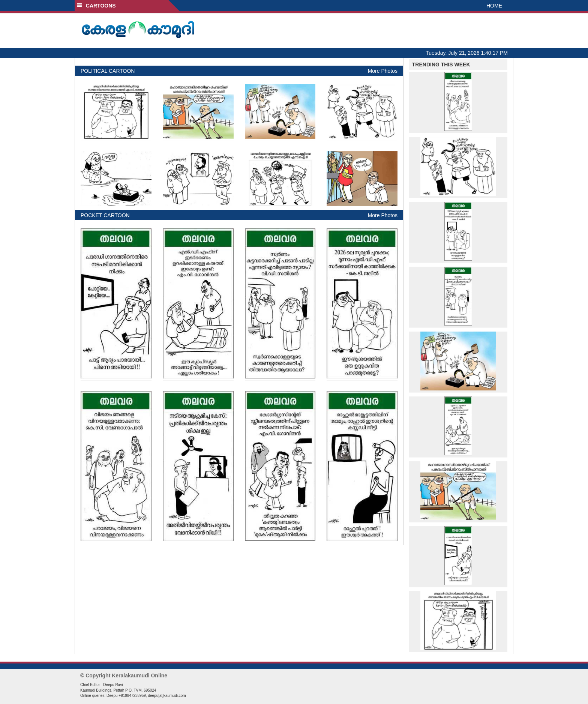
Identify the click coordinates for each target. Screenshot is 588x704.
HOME (494, 6)
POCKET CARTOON (105, 215)
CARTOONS (96, 6)
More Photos (383, 71)
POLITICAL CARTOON (108, 71)
